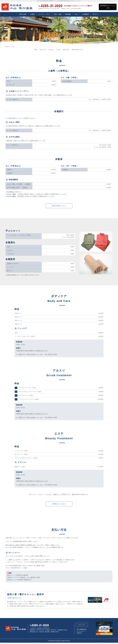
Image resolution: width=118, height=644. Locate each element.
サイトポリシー (80, 633)
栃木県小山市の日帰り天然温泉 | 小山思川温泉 (17, 7)
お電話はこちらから (59, 505)
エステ (58, 49)
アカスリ (51, 49)
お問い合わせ (82, 626)
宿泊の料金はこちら (59, 206)
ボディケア (43, 49)
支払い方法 (66, 49)
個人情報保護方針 (81, 631)
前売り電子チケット (78, 49)
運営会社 (79, 635)
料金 (36, 49)
